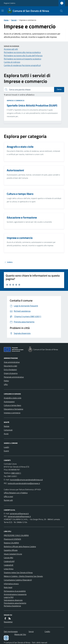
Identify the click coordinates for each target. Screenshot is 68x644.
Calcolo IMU (8, 558)
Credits (47, 631)
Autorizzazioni (9, 402)
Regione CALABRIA (11, 543)
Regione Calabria (10, 3)
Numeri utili (8, 500)
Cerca (59, 89)
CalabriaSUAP (9, 561)
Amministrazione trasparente (15, 594)
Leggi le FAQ (9, 597)
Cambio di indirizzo (12, 62)
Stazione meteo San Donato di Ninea (18, 572)
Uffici (6, 384)
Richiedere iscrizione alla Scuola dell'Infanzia (23, 56)
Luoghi (6, 447)
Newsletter (8, 622)
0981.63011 (16, 473)
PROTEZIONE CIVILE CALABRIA (16, 535)
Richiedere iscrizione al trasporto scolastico (22, 59)
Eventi (6, 451)
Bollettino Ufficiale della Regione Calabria (20, 546)
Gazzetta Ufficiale (11, 550)
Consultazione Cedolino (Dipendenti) (18, 580)
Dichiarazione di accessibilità (15, 591)
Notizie (7, 426)
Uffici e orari (8, 496)
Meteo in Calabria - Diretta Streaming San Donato (23, 576)
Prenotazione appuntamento (15, 603)
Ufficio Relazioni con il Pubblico (16, 493)
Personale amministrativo (14, 377)
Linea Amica (9, 569)
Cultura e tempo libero (12, 405)
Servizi (14, 20)
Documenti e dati (10, 366)
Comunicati (8, 430)
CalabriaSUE (9, 565)
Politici (6, 381)
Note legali (8, 587)
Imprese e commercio (16, 100)
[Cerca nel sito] (60, 11)
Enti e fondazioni (10, 370)
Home (6, 20)
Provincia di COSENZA (12, 539)
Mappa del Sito (20, 634)
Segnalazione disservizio (13, 600)
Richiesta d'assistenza (12, 606)
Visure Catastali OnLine (13, 554)
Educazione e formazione (13, 409)
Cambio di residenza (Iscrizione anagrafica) (22, 65)
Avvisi (6, 434)
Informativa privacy (11, 584)
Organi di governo (11, 373)
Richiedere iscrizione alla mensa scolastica (22, 52)
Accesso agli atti (11, 49)
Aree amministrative (12, 362)
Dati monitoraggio (11, 631)
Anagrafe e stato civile (13, 398)
